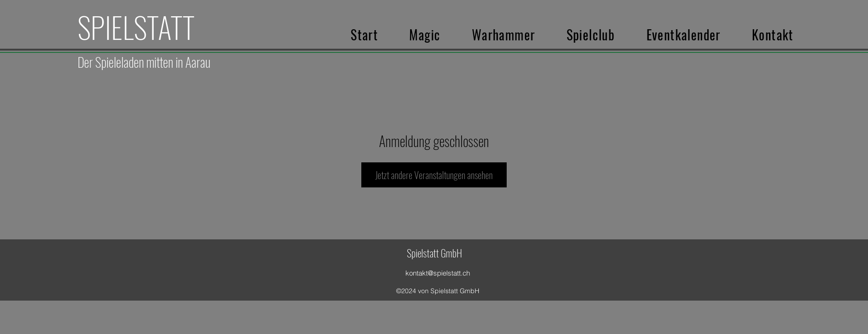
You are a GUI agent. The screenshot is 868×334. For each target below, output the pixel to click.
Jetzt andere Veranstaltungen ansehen (434, 175)
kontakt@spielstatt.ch (438, 273)
